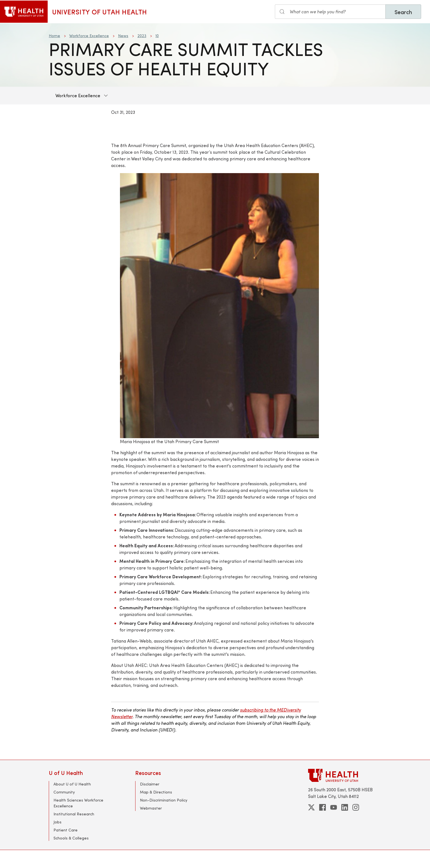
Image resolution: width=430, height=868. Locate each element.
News (123, 36)
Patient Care (66, 830)
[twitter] (311, 807)
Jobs (57, 822)
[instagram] (356, 807)
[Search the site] (330, 12)
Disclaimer (150, 784)
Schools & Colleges (71, 838)
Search (403, 12)
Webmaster (151, 808)
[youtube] (334, 807)
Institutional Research (74, 814)
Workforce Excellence (89, 36)
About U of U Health (72, 784)
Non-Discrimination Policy (164, 800)
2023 (142, 36)
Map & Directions (156, 792)
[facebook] (322, 807)
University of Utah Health (100, 12)
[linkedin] (345, 807)
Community (64, 792)
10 (157, 36)
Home (54, 36)
